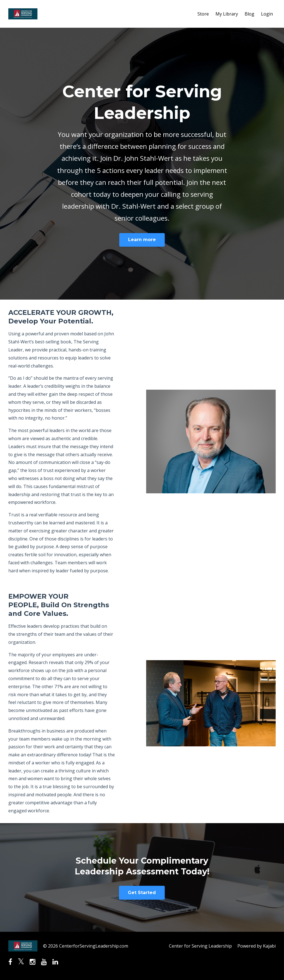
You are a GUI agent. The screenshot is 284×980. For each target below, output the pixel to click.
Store (203, 14)
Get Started (142, 893)
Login (267, 14)
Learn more (142, 240)
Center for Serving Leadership (200, 946)
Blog (249, 14)
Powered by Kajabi (257, 946)
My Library (227, 14)
